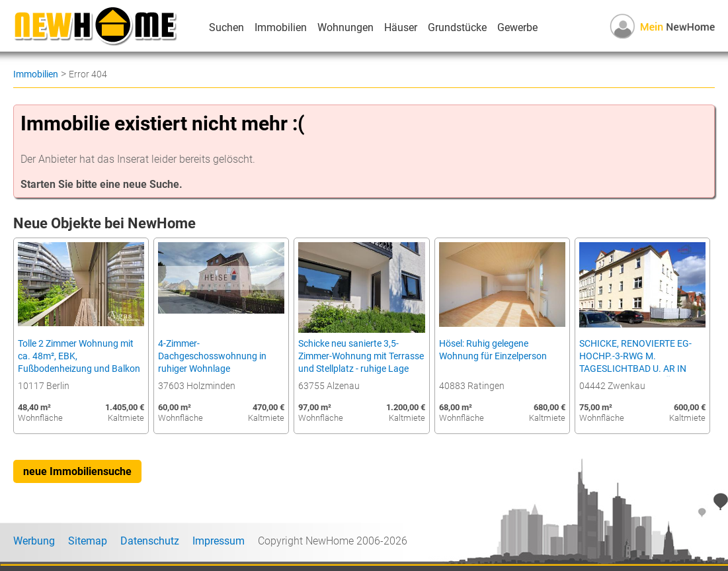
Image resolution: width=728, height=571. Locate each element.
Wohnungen (345, 27)
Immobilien (281, 27)
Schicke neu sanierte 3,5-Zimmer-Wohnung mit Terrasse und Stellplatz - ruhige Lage (361, 356)
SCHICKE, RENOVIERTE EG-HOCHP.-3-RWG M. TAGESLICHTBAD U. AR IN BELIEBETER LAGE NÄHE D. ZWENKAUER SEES (636, 369)
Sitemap (88, 541)
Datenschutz (150, 541)
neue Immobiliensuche (77, 471)
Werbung (34, 541)
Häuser (401, 27)
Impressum (219, 541)
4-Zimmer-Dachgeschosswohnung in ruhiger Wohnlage (212, 356)
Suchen (226, 27)
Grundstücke (457, 27)
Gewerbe (517, 27)
